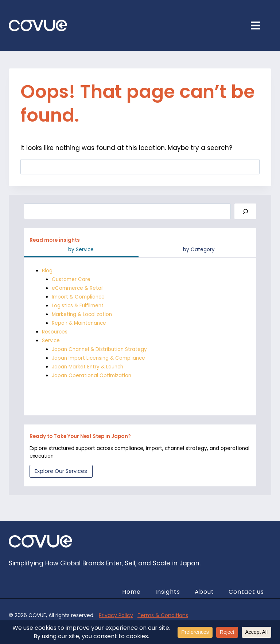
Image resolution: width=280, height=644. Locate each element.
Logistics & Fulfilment (78, 306)
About (204, 592)
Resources (55, 332)
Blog (47, 271)
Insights (168, 592)
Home (131, 592)
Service (51, 341)
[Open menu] (259, 25)
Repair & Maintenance (79, 323)
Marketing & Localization (82, 314)
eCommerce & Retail (78, 288)
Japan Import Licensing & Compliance (98, 358)
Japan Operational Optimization (92, 376)
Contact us (246, 592)
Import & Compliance (78, 297)
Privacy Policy (116, 615)
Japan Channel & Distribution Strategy (99, 349)
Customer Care (71, 279)
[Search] (245, 211)
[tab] (81, 251)
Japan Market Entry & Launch (87, 367)
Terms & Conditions (163, 615)
